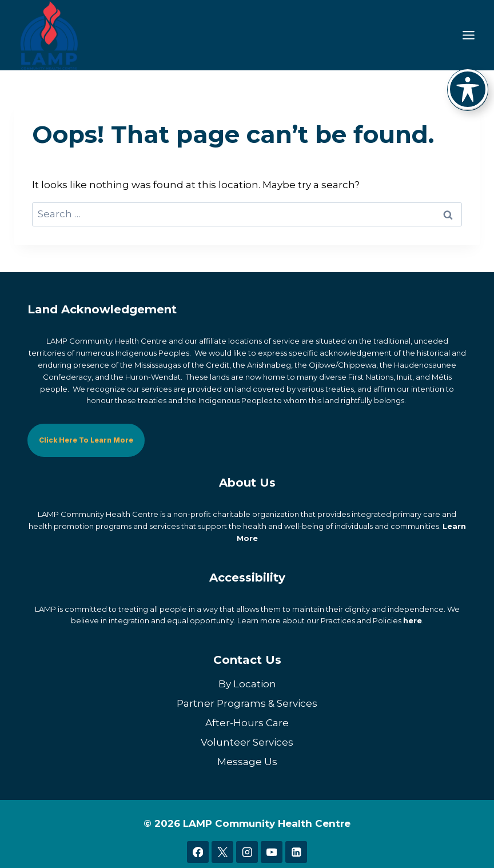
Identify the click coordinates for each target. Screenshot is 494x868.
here (413, 620)
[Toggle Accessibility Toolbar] (468, 89)
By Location (247, 683)
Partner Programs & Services (247, 703)
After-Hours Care (247, 722)
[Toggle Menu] (469, 35)
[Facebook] (198, 852)
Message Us (247, 761)
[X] (222, 852)
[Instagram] (247, 852)
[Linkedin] (296, 852)
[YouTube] (271, 852)
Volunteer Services (247, 742)
